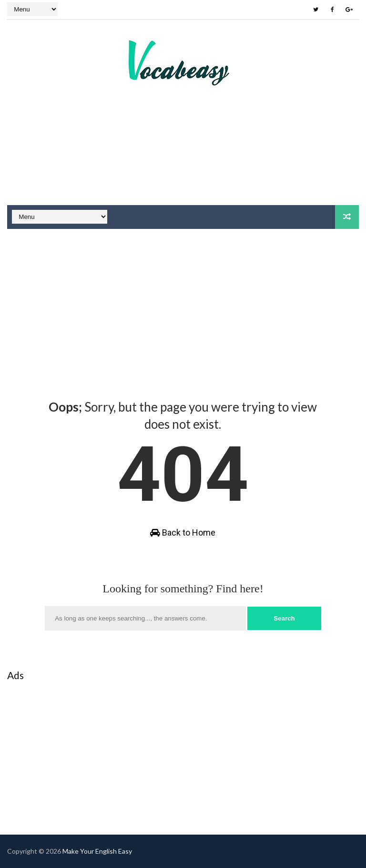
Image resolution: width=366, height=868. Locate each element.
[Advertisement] (183, 169)
